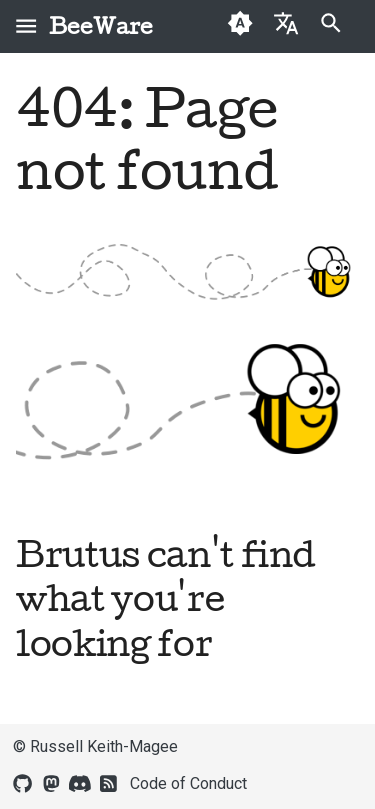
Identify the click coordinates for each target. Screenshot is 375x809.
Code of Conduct (188, 783)
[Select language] (285, 22)
